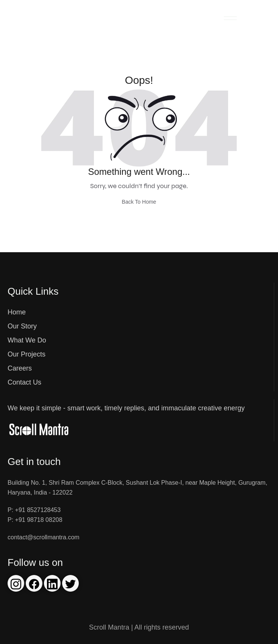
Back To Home (139, 202)
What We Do (27, 340)
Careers (20, 368)
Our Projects (27, 354)
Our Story (22, 326)
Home (17, 312)
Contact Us (24, 382)
